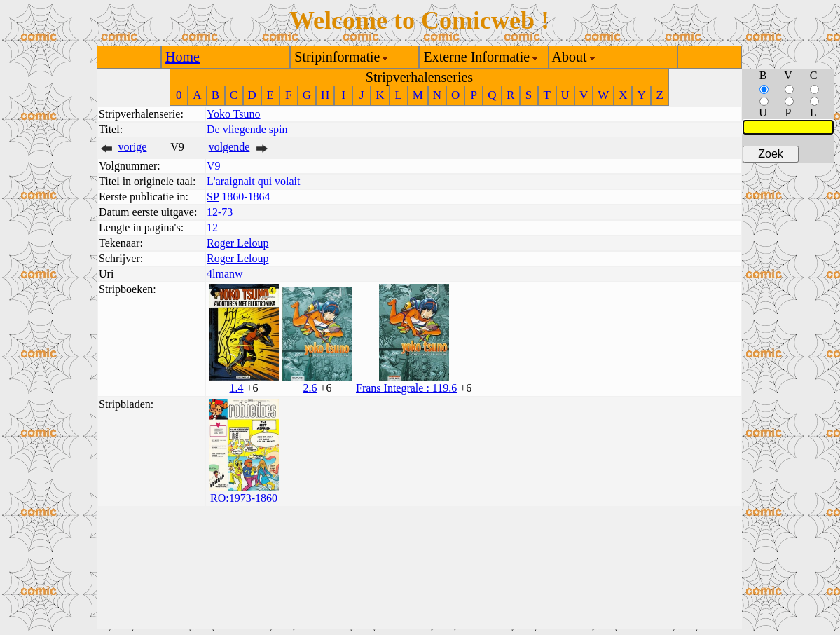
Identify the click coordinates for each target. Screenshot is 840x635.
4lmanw (225, 274)
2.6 (310, 388)
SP (213, 197)
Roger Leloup (237, 243)
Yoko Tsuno (234, 114)
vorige (133, 147)
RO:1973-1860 (244, 498)
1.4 (236, 388)
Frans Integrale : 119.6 (406, 388)
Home (183, 57)
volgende (229, 147)
